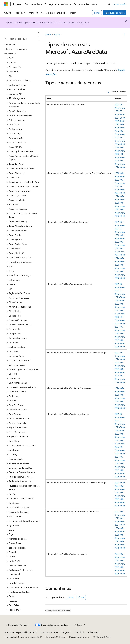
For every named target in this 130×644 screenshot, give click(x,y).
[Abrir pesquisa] (109, 4)
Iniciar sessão (120, 4)
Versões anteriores (50, 632)
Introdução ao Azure (115, 13)
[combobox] (21, 39)
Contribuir (80, 632)
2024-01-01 (120, 144)
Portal (97, 13)
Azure (57, 34)
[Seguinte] (102, 4)
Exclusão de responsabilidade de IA (20, 632)
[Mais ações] (125, 35)
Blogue (65, 632)
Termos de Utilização (56, 637)
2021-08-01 (120, 118)
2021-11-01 (120, 121)
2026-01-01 (120, 167)
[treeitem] (23, 45)
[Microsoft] (6, 4)
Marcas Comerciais (78, 637)
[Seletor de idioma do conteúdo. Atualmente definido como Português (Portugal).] (17, 625)
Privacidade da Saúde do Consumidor (22, 637)
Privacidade (94, 632)
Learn (48, 34)
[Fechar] (38, 32)
